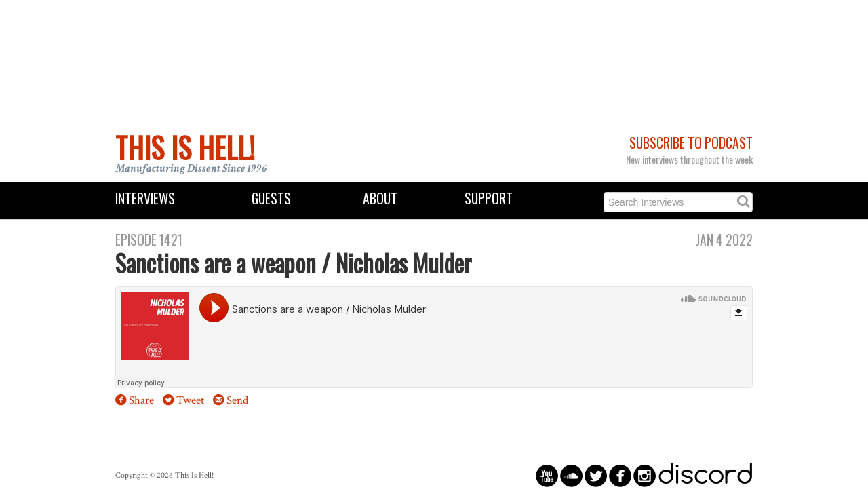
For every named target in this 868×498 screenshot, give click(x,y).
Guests (271, 198)
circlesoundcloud (571, 475)
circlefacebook (620, 475)
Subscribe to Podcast (691, 143)
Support (489, 198)
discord (705, 475)
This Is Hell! (185, 147)
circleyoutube (547, 475)
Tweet (190, 400)
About (380, 198)
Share (141, 400)
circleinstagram (645, 475)
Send (237, 400)
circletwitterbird (596, 475)
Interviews (145, 198)
